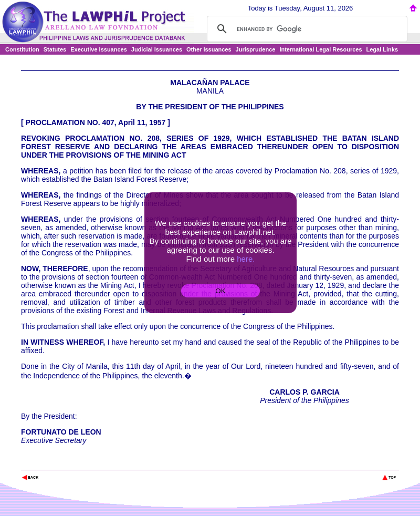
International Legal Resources (321, 49)
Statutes (55, 49)
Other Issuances (209, 49)
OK (220, 291)
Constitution (22, 49)
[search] (306, 29)
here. (246, 259)
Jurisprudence (256, 49)
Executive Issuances (99, 49)
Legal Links (382, 49)
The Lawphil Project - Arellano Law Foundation (75, 463)
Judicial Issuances (157, 49)
